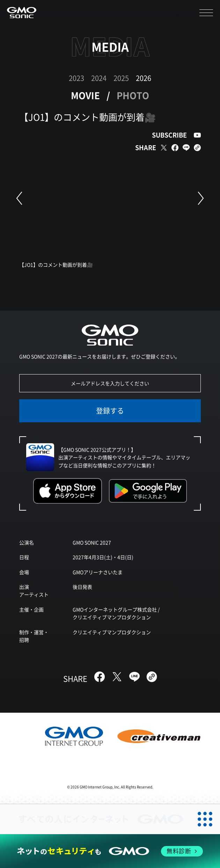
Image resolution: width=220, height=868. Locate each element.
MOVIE (85, 95)
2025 (121, 78)
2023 (76, 78)
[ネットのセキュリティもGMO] (110, 851)
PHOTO (133, 95)
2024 (99, 78)
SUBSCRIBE (169, 135)
